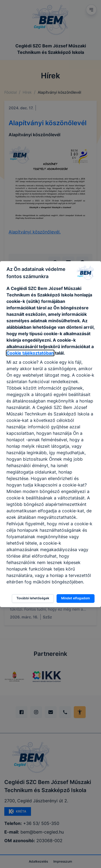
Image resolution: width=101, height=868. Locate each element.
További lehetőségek (33, 598)
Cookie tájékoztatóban (30, 353)
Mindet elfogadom (76, 598)
